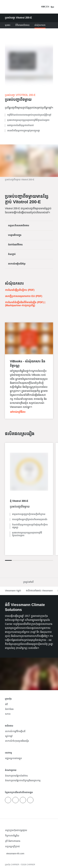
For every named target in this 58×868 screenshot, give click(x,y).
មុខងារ (8, 25)
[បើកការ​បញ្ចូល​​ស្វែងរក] (37, 7)
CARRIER (31, 865)
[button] (29, 582)
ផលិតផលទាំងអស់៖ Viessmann (39, 591)
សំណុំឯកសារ (40, 25)
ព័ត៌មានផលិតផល (22, 25)
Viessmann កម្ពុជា (13, 591)
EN (48, 7)
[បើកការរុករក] (52, 7)
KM (43, 7)
